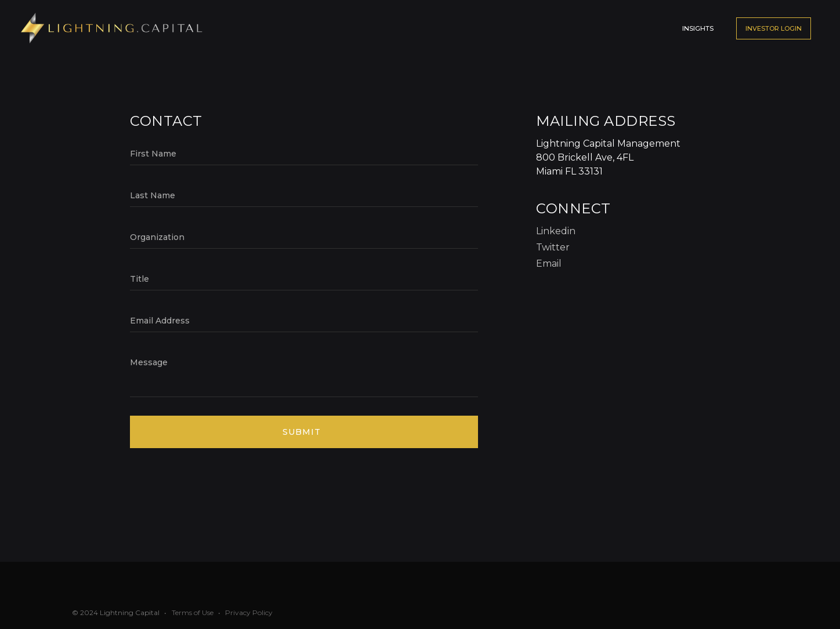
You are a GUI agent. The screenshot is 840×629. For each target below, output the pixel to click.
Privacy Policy (249, 612)
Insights (698, 28)
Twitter (553, 247)
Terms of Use (193, 612)
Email (549, 263)
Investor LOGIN (774, 28)
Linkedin (556, 231)
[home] (113, 28)
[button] (624, 23)
